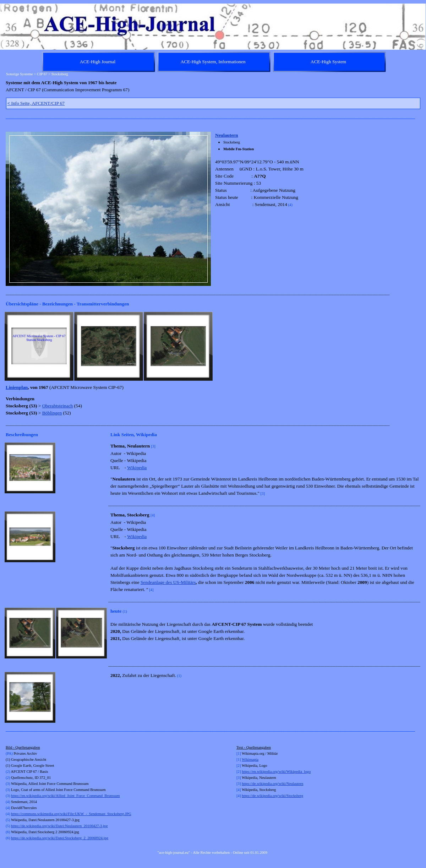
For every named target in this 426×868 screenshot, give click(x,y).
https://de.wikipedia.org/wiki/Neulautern (272, 784)
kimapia (252, 759)
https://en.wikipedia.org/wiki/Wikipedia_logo (276, 772)
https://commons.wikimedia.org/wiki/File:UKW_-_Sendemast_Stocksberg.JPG (71, 814)
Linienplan (17, 387)
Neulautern (226, 135)
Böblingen (52, 413)
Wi (244, 759)
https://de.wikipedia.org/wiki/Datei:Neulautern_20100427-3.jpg (59, 826)
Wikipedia (137, 468)
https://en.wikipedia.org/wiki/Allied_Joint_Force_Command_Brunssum (65, 796)
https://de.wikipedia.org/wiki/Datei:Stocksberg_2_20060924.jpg (60, 838)
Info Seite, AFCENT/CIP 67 (36, 103)
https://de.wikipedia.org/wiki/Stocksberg (272, 796)
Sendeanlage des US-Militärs (168, 582)
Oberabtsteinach (58, 406)
